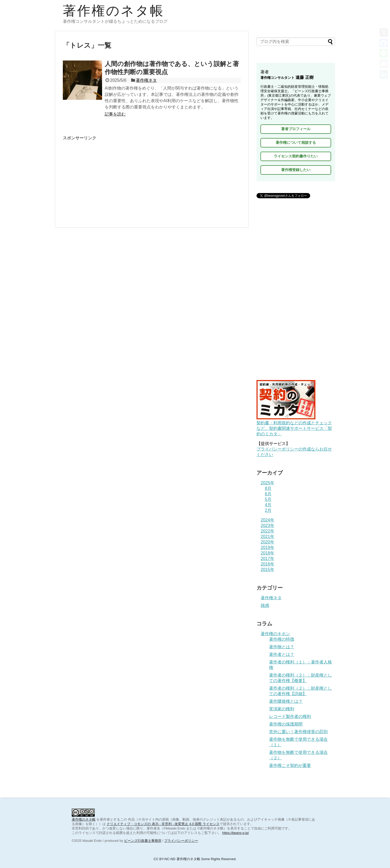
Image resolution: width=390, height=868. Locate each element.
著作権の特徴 (282, 639)
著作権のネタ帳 (114, 11)
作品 (131, 819)
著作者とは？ (282, 654)
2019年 (268, 548)
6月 (268, 494)
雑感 (265, 605)
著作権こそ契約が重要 (290, 765)
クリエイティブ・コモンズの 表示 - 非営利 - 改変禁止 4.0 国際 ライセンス (163, 824)
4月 (268, 505)
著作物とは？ (282, 647)
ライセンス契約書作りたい (296, 156)
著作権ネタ (146, 80)
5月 (268, 499)
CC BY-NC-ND (165, 859)
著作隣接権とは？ (286, 701)
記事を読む (115, 114)
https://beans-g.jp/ (236, 833)
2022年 (268, 531)
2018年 (268, 553)
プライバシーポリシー (181, 841)
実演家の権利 (282, 709)
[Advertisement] (152, 178)
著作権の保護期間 (286, 724)
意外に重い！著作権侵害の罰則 (298, 732)
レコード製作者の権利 (290, 716)
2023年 (268, 526)
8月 (268, 488)
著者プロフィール (296, 129)
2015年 (268, 570)
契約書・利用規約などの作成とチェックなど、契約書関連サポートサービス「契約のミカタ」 (294, 426)
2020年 (268, 542)
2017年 (268, 559)
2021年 (268, 537)
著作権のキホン (275, 634)
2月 (268, 510)
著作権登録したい (296, 170)
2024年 (268, 520)
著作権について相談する (296, 142)
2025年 (268, 483)
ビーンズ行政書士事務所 (143, 841)
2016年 (268, 564)
